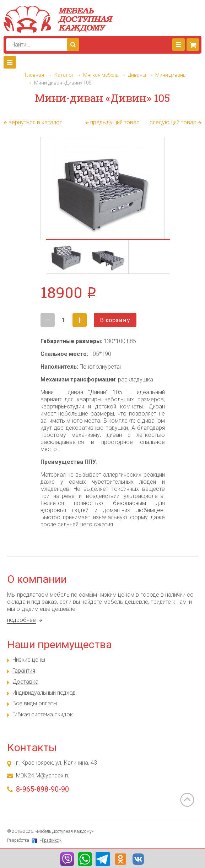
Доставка (25, 682)
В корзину (115, 320)
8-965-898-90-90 (42, 789)
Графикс (50, 840)
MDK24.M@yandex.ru (43, 775)
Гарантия (24, 671)
